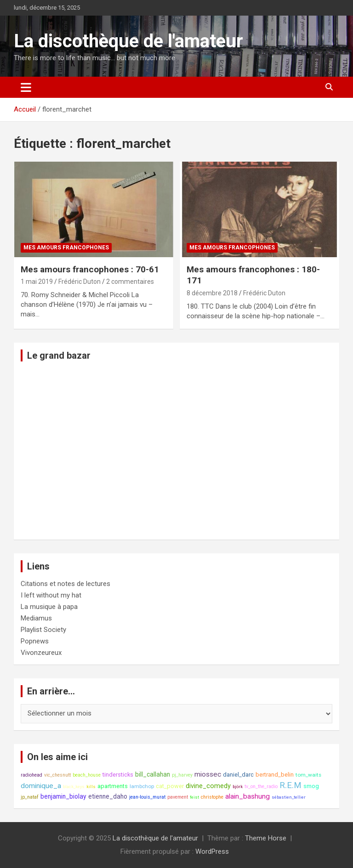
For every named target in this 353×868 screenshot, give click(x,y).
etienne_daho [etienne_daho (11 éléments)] (108, 796)
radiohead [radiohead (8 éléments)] (31, 775)
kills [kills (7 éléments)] (91, 786)
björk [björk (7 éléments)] (238, 786)
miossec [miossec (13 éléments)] (208, 774)
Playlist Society (43, 630)
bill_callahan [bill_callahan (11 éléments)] (153, 774)
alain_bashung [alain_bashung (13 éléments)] (248, 796)
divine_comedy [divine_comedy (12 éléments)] (208, 786)
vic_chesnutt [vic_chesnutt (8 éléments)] (57, 775)
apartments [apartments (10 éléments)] (113, 786)
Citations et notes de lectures (65, 584)
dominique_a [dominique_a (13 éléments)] (41, 786)
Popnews (35, 641)
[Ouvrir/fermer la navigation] (26, 87)
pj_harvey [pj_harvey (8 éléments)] (182, 775)
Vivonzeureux (41, 653)
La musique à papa (49, 607)
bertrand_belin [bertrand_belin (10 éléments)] (275, 775)
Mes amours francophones (66, 248)
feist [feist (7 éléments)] (194, 797)
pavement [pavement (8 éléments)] (178, 797)
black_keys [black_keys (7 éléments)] (74, 786)
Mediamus (36, 618)
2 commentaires (130, 282)
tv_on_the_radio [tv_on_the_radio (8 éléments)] (261, 786)
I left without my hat (51, 595)
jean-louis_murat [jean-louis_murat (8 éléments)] (147, 797)
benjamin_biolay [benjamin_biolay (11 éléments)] (63, 796)
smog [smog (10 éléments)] (311, 786)
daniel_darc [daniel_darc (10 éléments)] (238, 775)
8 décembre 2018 (212, 293)
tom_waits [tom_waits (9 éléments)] (308, 775)
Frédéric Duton (80, 282)
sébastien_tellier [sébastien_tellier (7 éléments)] (289, 797)
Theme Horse (266, 838)
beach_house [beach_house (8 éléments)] (87, 775)
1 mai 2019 (37, 282)
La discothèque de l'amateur (128, 41)
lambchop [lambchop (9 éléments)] (142, 786)
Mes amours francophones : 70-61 (90, 269)
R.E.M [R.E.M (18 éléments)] (290, 785)
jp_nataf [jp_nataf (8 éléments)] (30, 797)
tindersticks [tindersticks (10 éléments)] (118, 775)
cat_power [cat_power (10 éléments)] (170, 786)
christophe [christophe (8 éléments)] (212, 797)
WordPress (212, 851)
